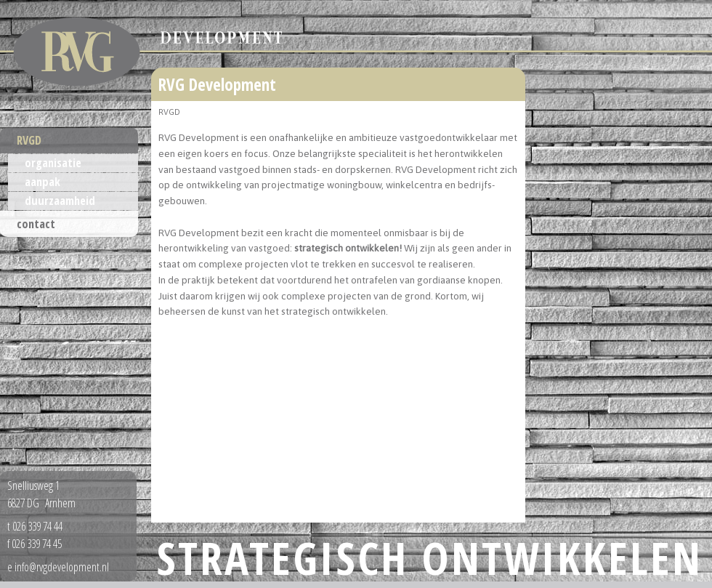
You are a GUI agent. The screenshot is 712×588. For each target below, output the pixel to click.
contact (36, 224)
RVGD (29, 140)
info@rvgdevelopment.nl (62, 567)
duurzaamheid (60, 201)
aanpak (43, 182)
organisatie (53, 163)
